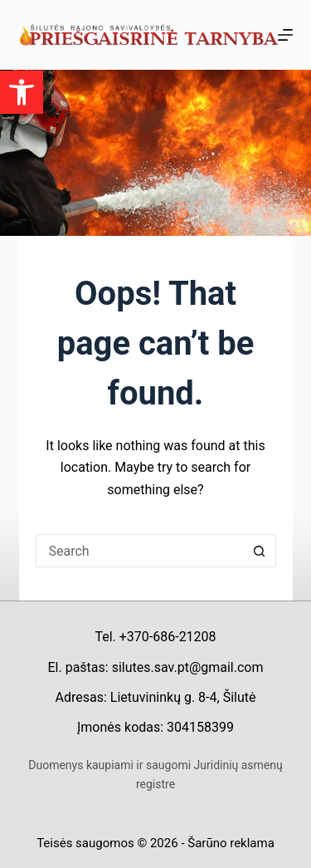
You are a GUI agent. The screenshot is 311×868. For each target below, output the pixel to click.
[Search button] (260, 551)
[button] (22, 92)
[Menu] (285, 35)
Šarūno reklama (231, 843)
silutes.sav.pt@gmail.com (188, 667)
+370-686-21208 (168, 637)
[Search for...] (139, 551)
